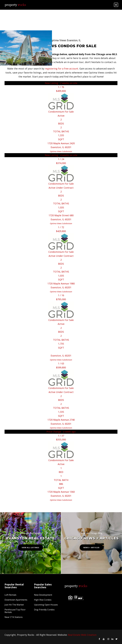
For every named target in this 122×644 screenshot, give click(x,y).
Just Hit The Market (14, 605)
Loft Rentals (10, 595)
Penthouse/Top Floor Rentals (15, 611)
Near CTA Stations (14, 617)
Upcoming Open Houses (46, 605)
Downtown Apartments (16, 600)
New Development (43, 595)
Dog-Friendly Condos (44, 610)
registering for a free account (62, 69)
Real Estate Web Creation (82, 635)
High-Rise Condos (43, 600)
